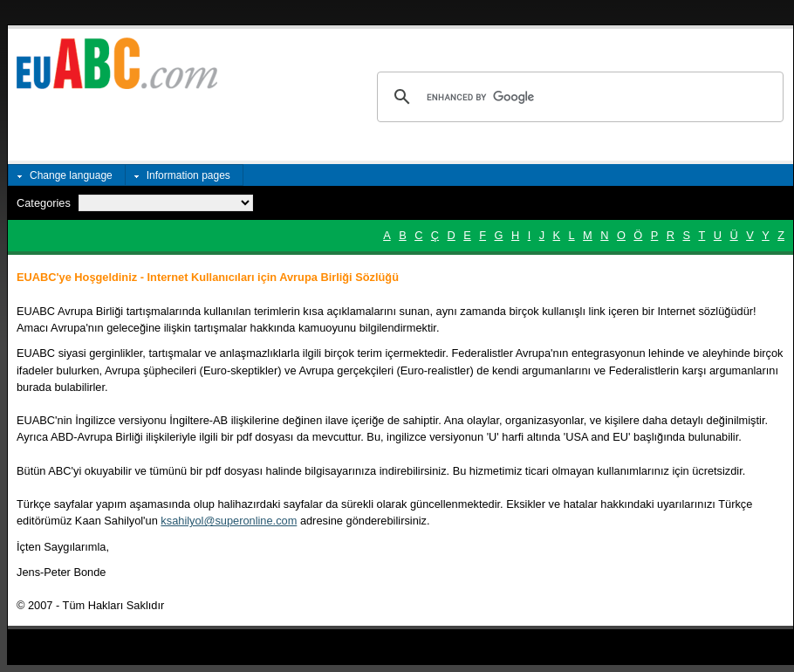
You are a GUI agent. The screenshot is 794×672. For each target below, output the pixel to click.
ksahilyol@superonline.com (229, 521)
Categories (44, 203)
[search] (578, 97)
